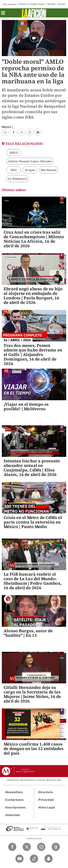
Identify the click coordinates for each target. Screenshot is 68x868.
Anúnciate (13, 815)
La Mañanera (17, 179)
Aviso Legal (47, 807)
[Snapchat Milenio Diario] (49, 859)
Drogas (30, 170)
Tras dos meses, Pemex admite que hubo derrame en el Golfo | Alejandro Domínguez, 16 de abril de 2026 (33, 354)
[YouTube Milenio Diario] (19, 859)
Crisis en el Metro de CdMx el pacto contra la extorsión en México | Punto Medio (33, 522)
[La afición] (34, 13)
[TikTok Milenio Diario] (34, 859)
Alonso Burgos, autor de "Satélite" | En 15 (28, 633)
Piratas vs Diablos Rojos (32, 4)
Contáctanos (15, 800)
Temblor (51, 4)
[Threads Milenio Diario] (56, 847)
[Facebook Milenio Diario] (12, 847)
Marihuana (49, 170)
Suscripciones (16, 807)
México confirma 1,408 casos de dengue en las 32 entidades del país (34, 749)
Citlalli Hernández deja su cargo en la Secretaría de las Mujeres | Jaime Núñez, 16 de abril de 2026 (32, 694)
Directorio (46, 792)
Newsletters (14, 792)
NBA (14, 170)
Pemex (62, 4)
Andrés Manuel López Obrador (30, 161)
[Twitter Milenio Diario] (27, 847)
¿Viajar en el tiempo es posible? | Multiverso (26, 407)
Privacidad (46, 800)
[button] (3, 14)
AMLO (14, 152)
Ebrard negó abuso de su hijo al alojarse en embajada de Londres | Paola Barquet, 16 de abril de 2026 (33, 296)
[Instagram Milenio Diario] (41, 847)
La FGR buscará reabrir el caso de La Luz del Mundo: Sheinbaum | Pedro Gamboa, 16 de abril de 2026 (33, 581)
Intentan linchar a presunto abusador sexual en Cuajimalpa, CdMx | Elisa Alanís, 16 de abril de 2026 (32, 468)
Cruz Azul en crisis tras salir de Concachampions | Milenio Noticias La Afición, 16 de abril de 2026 (34, 239)
